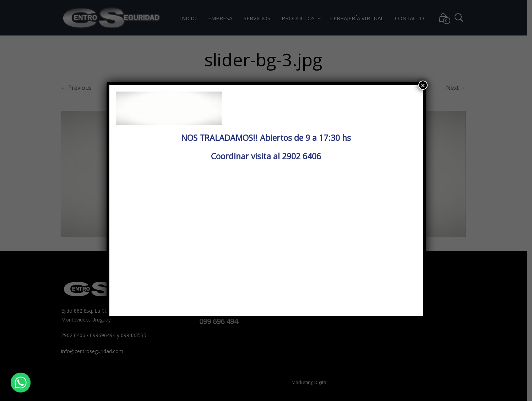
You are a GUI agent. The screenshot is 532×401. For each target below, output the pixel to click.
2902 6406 (302, 156)
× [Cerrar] (423, 85)
